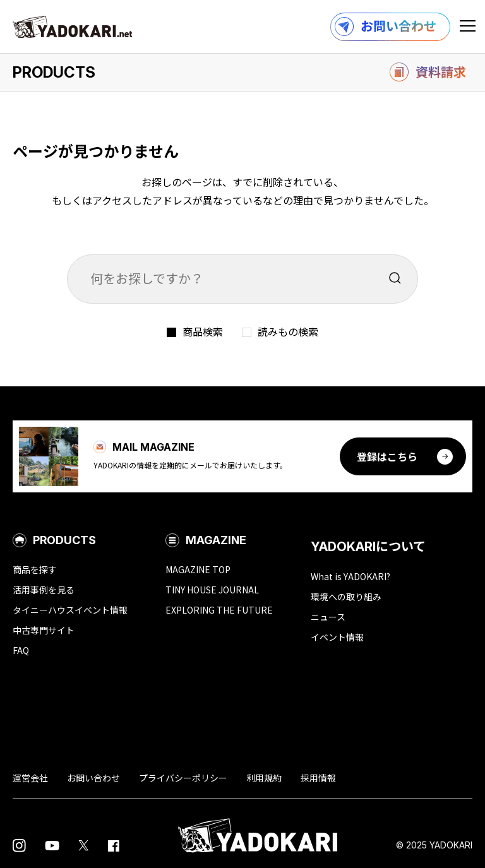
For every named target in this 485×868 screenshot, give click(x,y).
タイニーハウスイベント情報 (70, 610)
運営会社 (30, 778)
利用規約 (264, 778)
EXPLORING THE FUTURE (219, 610)
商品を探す (35, 569)
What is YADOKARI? (350, 576)
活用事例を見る (44, 590)
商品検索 (203, 331)
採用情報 (318, 778)
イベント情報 (337, 637)
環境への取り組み (346, 597)
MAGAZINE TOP (198, 569)
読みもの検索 (288, 331)
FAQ (21, 650)
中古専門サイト (44, 630)
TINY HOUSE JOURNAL (212, 590)
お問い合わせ (93, 778)
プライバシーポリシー (183, 778)
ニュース (328, 617)
